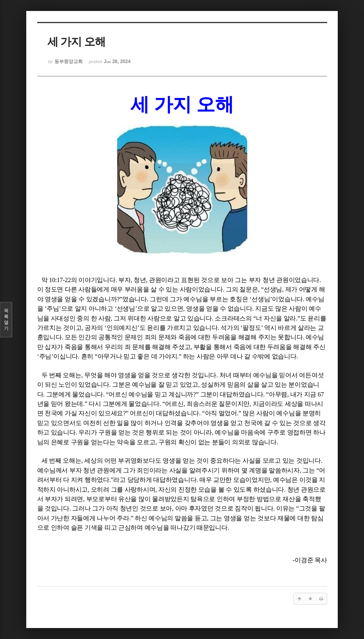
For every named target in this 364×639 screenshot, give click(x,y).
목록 (6, 320)
